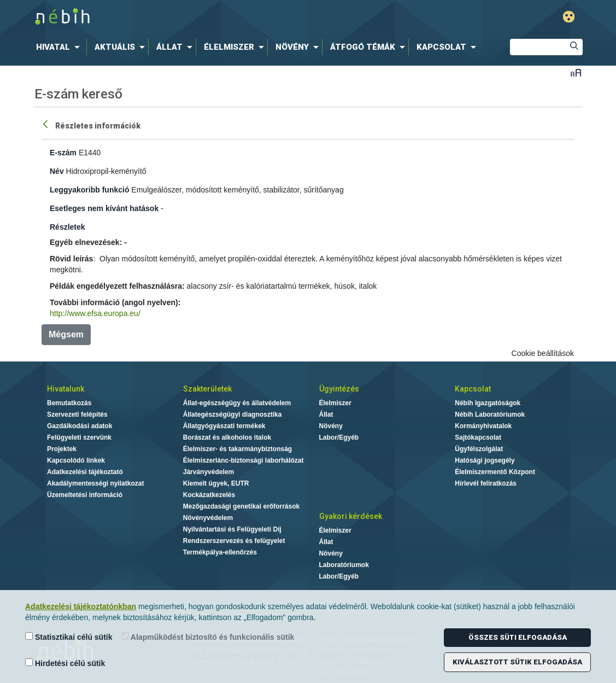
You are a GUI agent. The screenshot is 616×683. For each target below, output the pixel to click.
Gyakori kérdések (351, 516)
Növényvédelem (208, 518)
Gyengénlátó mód (569, 17)
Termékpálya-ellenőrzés (220, 552)
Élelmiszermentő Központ (495, 472)
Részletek (68, 227)
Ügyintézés (339, 389)
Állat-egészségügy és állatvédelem (237, 403)
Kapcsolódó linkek (76, 460)
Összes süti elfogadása (518, 637)
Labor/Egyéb (339, 437)
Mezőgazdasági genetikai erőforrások (241, 506)
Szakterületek (207, 389)
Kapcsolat (473, 389)
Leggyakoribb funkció (89, 190)
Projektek (62, 449)
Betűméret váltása (576, 72)
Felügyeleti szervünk (79, 437)
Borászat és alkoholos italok (227, 437)
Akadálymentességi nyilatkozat (95, 483)
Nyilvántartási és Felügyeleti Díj (232, 529)
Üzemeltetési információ (85, 495)
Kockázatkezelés (209, 495)
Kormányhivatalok (483, 426)
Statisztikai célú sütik (69, 637)
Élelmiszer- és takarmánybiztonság (237, 449)
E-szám (63, 153)
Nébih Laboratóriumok (490, 415)
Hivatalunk (66, 389)
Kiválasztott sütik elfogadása (517, 662)
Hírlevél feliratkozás (486, 483)
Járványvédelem (209, 472)
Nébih (191, 17)
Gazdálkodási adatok (80, 426)
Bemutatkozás (69, 403)
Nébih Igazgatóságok (488, 403)
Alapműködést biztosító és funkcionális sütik (208, 637)
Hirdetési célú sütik (65, 663)
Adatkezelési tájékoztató (85, 472)
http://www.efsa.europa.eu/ (95, 313)
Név (57, 171)
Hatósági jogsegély (485, 460)
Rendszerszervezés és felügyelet (234, 541)
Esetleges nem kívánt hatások (104, 208)
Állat (326, 415)
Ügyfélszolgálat (479, 449)
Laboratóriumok (344, 565)
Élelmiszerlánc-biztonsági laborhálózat (244, 460)
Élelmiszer (335, 403)
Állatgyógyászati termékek (224, 426)
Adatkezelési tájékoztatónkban (81, 606)
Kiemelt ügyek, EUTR (216, 483)
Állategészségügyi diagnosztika (233, 415)
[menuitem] (60, 47)
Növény (331, 426)
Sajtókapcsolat (478, 437)
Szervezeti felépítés (77, 415)
